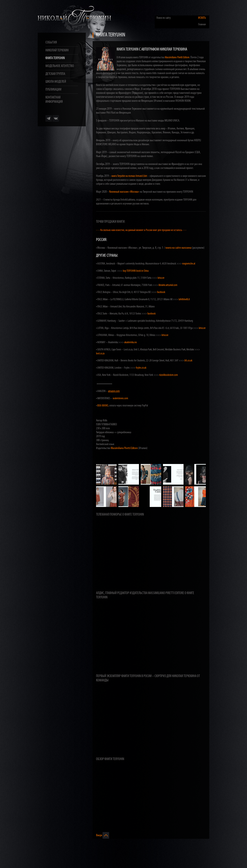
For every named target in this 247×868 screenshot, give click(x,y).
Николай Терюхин (57, 50)
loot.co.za (100, 354)
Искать (202, 18)
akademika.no (131, 342)
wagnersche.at (189, 264)
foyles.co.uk (141, 368)
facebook (161, 292)
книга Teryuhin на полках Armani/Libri (129, 176)
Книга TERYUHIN (55, 58)
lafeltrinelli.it (184, 299)
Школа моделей (56, 82)
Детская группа (55, 74)
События (51, 43)
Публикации (53, 90)
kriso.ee (161, 278)
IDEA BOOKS (103, 406)
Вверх (103, 835)
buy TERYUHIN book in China (136, 271)
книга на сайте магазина (178, 248)
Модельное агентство (60, 66)
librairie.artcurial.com (168, 285)
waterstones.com (120, 398)
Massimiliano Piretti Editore (177, 57)
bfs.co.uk (188, 361)
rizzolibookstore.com (169, 375)
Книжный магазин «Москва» (124, 192)
